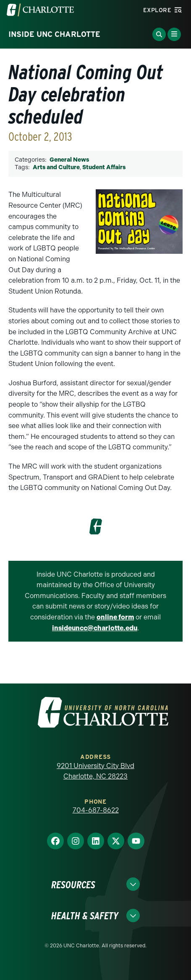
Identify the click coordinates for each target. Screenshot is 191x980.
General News (69, 160)
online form (115, 617)
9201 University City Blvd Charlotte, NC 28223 (95, 771)
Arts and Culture (56, 167)
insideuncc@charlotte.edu (95, 628)
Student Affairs (104, 167)
